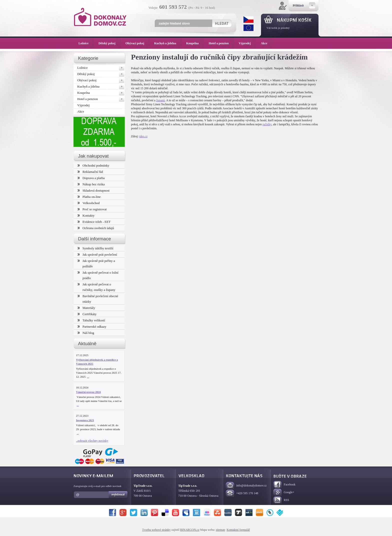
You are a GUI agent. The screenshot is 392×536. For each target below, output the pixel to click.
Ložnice (101, 68)
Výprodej (83, 105)
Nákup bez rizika (91, 184)
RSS (281, 500)
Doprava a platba (91, 178)
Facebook (284, 485)
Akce (81, 111)
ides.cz (143, 136)
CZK (248, 20)
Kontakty (86, 215)
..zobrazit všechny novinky (92, 441)
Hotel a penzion (101, 99)
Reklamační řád (90, 172)
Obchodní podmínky (93, 165)
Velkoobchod (89, 203)
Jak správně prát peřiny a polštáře (96, 263)
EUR (248, 28)
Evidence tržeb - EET (94, 222)
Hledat (222, 23)
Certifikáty (87, 314)
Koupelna (101, 93)
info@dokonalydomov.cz (246, 486)
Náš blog (86, 333)
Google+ (284, 493)
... (88, 377)
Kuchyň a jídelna (101, 87)
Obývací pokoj (101, 80)
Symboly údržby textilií (95, 248)
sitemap (220, 530)
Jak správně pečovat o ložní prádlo (98, 275)
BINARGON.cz (190, 530)
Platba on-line (89, 197)
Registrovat (118, 495)
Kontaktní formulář (238, 530)
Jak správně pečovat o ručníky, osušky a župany (96, 287)
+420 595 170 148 (242, 494)
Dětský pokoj (101, 74)
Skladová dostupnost (93, 190)
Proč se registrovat (92, 209)
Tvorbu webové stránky (156, 530)
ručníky (267, 124)
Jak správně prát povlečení (97, 254)
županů (161, 100)
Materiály (86, 308)
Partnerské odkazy (92, 327)
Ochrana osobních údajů (96, 228)
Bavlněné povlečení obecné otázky (98, 299)
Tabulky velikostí (91, 320)
